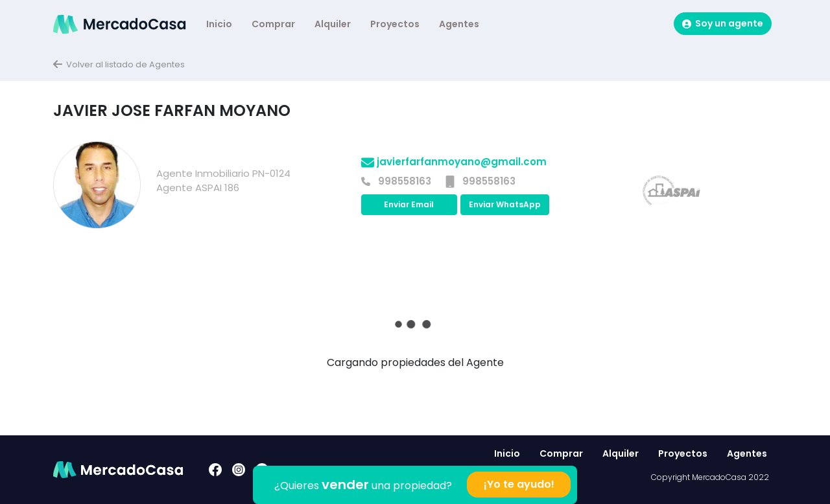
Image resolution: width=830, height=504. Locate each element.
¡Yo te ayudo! (519, 484)
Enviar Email (409, 204)
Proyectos (395, 24)
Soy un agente (723, 23)
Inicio (219, 24)
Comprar (273, 24)
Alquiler (333, 24)
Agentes (459, 24)
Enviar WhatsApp (505, 204)
